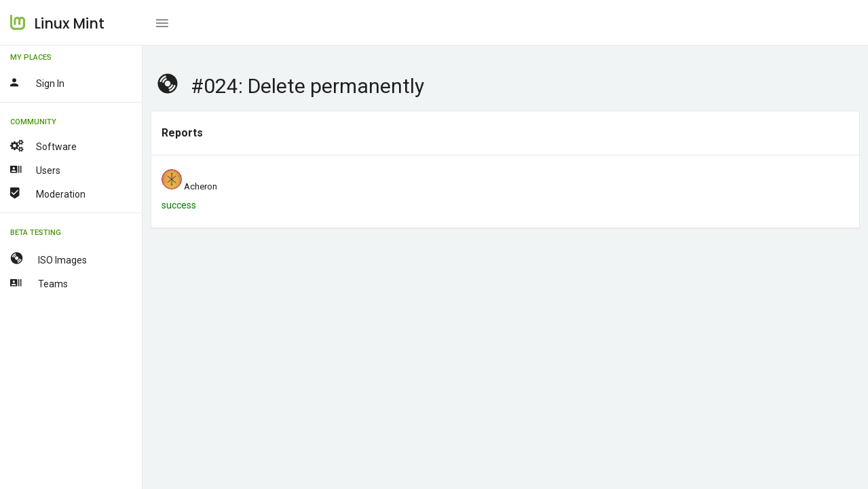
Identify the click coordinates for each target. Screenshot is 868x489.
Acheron (201, 186)
